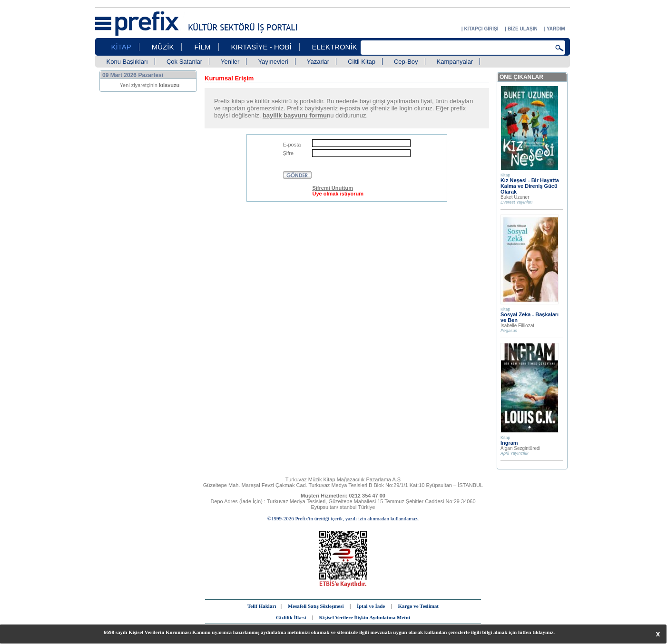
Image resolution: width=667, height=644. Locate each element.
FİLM (202, 47)
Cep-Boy (406, 62)
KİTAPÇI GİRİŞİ (481, 29)
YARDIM (556, 29)
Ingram (509, 443)
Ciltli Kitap (362, 62)
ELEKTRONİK (335, 47)
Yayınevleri (273, 62)
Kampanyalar (455, 62)
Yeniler (230, 62)
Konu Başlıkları (127, 62)
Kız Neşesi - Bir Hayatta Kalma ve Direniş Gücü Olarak (530, 186)
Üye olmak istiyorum (338, 194)
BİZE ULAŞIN (523, 29)
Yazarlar (318, 62)
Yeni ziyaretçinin (150, 85)
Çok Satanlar (184, 62)
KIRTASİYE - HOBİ (261, 47)
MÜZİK (163, 47)
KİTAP (121, 47)
